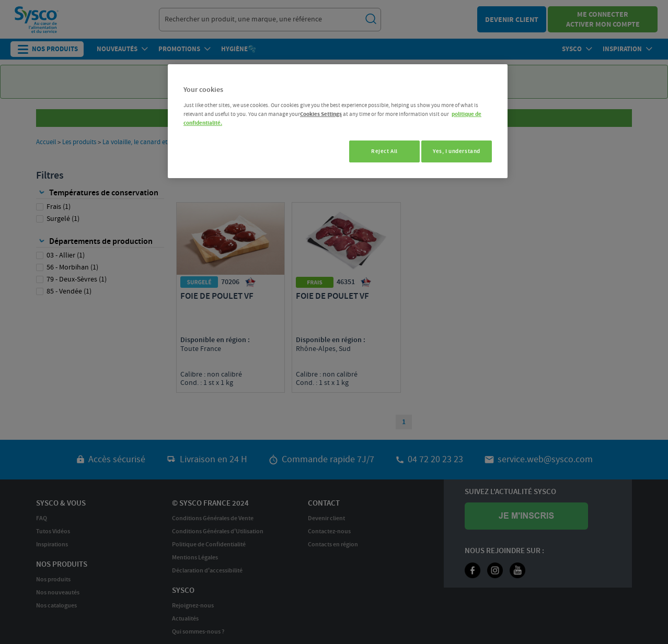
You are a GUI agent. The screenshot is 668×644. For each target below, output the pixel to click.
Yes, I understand (457, 151)
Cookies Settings (321, 114)
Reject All (379, 151)
